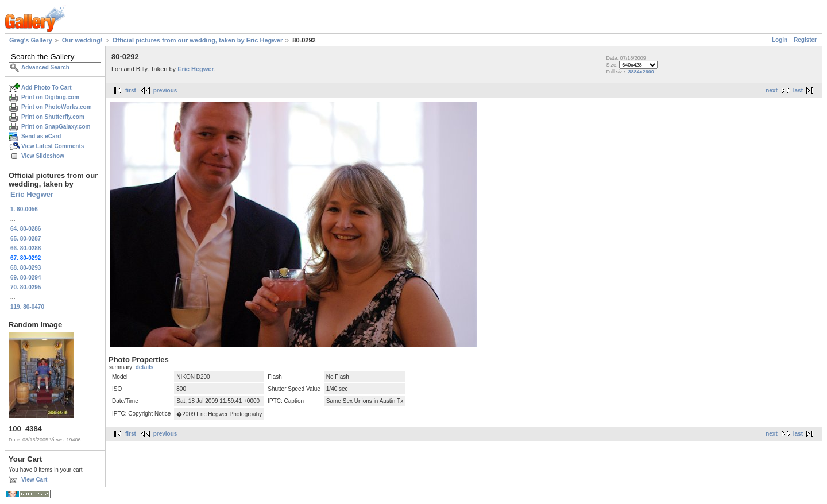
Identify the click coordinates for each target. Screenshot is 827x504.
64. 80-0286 (26, 229)
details (145, 367)
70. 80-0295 (26, 287)
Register (805, 40)
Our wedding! (82, 40)
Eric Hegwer (32, 194)
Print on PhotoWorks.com (57, 107)
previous (165, 90)
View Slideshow (43, 156)
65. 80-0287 (26, 239)
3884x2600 (641, 72)
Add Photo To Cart (47, 88)
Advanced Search (45, 67)
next (772, 90)
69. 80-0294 (26, 278)
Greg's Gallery (31, 40)
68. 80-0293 (26, 268)
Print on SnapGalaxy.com (56, 127)
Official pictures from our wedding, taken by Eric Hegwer (198, 40)
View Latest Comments (53, 146)
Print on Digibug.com (50, 97)
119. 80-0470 (27, 307)
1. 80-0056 (24, 209)
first (131, 90)
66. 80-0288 (26, 248)
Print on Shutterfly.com (53, 117)
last (798, 90)
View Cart (34, 480)
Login (780, 40)
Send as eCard (41, 136)
